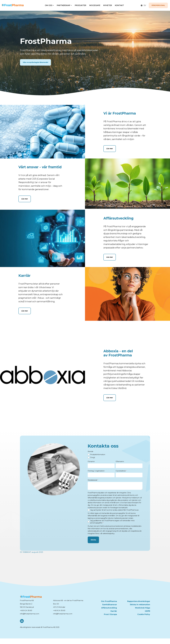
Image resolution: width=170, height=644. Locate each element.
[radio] (115, 455)
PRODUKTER (81, 5)
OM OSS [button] (49, 5)
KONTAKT (119, 5)
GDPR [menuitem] (147, 611)
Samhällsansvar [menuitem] (110, 605)
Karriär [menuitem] (114, 611)
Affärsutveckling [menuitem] (109, 608)
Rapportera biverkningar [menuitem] (139, 601)
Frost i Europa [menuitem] (110, 614)
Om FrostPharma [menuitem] (109, 601)
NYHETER (108, 5)
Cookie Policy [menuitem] (144, 614)
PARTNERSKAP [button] (64, 5)
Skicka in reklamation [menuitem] (140, 605)
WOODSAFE (95, 5)
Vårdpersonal (158, 5)
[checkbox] (115, 456)
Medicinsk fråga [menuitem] (143, 608)
